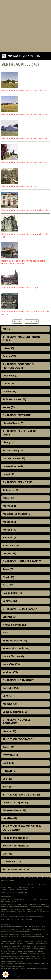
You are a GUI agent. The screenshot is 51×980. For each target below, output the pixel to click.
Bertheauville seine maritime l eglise (21, 287)
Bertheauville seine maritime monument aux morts (25, 313)
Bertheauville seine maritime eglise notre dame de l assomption (23, 262)
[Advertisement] (26, 25)
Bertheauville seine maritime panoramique (24, 90)
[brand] (21, 56)
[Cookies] (6, 974)
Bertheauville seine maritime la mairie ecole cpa (25, 235)
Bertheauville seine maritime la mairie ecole (25, 210)
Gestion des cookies (26, 977)
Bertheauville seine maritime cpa (19, 186)
